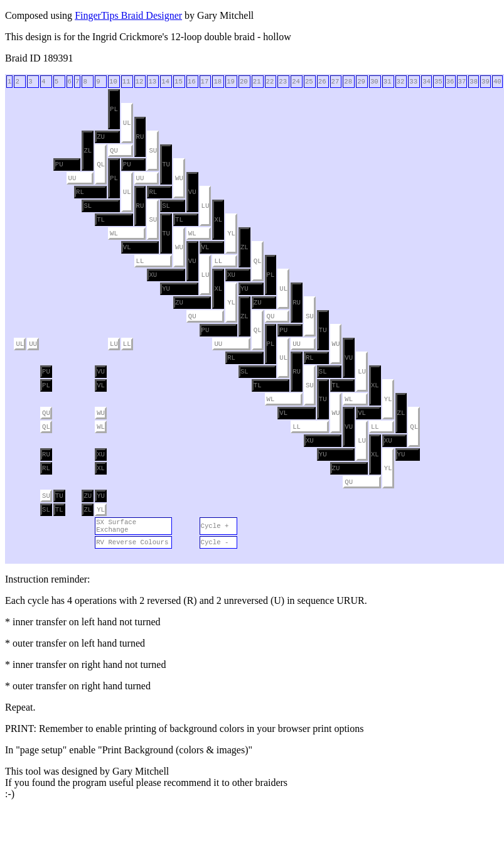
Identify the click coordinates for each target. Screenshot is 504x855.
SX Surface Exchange (116, 526)
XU (153, 275)
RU (140, 137)
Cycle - (215, 542)
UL (127, 123)
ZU (101, 137)
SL (88, 206)
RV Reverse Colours (132, 542)
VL (127, 247)
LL (140, 261)
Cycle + (215, 526)
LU (206, 206)
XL (218, 220)
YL (231, 234)
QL (101, 164)
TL (101, 220)
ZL (88, 151)
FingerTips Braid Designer (128, 15)
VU (192, 192)
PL (114, 109)
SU (153, 151)
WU (179, 178)
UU (72, 178)
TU (166, 164)
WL (114, 234)
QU (114, 151)
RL (80, 192)
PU (59, 164)
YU (166, 289)
